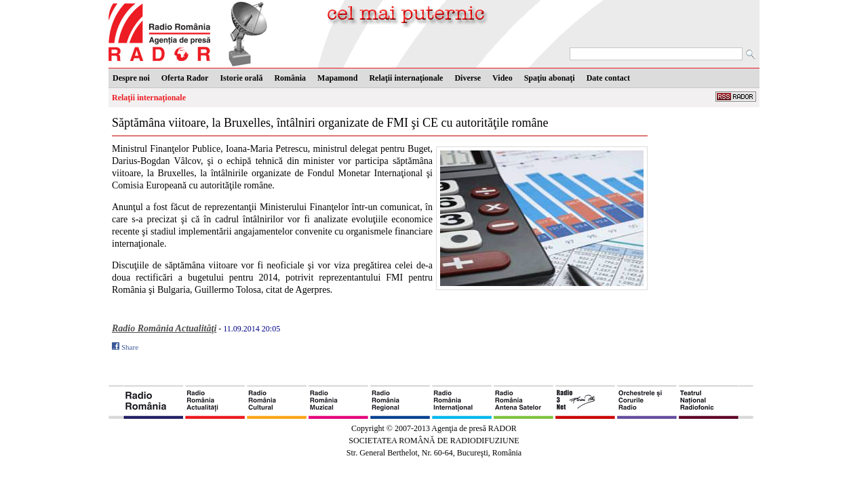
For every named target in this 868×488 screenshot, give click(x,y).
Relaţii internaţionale (149, 98)
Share (130, 347)
